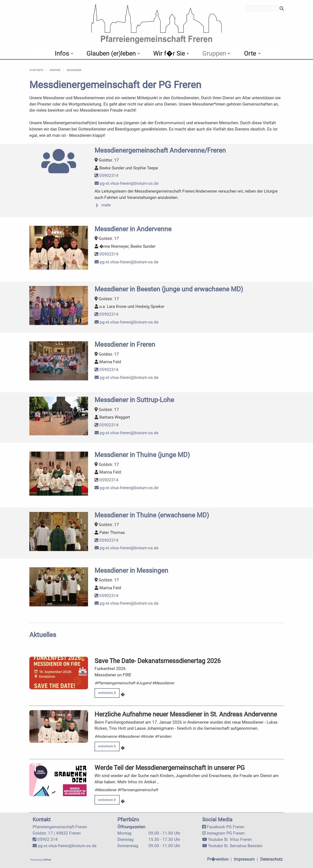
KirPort (47, 860)
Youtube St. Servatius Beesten (235, 846)
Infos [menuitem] (62, 53)
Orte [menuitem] (250, 53)
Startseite (36, 70)
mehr (106, 205)
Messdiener (74, 70)
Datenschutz (271, 859)
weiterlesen (107, 693)
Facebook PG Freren (226, 827)
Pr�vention (218, 859)
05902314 (107, 176)
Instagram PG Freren (226, 833)
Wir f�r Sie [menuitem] (169, 53)
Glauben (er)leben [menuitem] (111, 53)
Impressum (244, 859)
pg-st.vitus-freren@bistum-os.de (127, 183)
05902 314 (47, 839)
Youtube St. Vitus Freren (230, 839)
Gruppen (55, 70)
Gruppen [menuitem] (214, 53)
